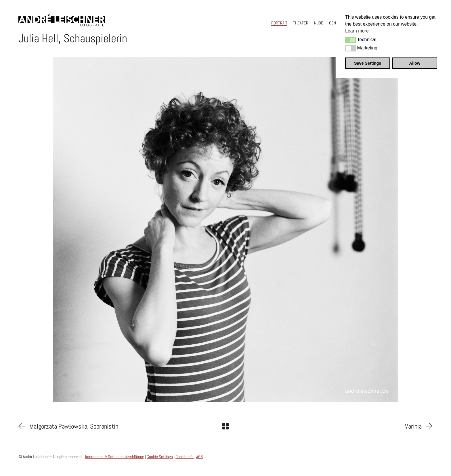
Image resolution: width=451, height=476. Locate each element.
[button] (350, 40)
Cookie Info (185, 457)
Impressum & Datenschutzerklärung (115, 457)
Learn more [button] (357, 31)
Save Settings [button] (368, 63)
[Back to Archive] (225, 426)
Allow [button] (415, 63)
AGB (199, 457)
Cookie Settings (160, 457)
